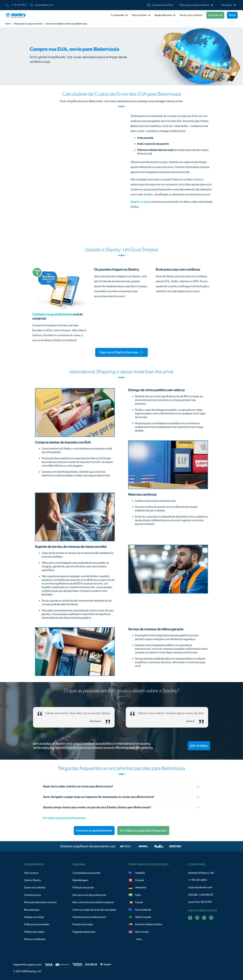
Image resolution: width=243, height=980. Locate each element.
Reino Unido (142, 932)
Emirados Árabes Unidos (149, 924)
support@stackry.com (44, 5)
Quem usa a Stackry (35, 887)
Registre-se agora (140, 202)
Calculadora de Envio (163, 5)
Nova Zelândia (143, 910)
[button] (194, 5)
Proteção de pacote (83, 887)
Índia (138, 895)
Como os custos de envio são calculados (94, 910)
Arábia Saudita (143, 917)
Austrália (140, 873)
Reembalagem (80, 880)
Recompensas (32, 910)
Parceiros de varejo (83, 924)
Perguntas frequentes (84, 932)
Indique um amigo (34, 917)
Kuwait (139, 902)
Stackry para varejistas (191, 15)
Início (8, 24)
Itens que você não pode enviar (89, 895)
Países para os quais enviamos (28, 24)
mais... (140, 939)
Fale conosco (31, 873)
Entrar (232, 15)
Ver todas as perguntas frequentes (64, 818)
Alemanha (141, 887)
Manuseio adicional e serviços (40, 902)
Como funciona (32, 895)
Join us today (199, 746)
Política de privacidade (37, 924)
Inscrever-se (215, 15)
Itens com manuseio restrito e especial (93, 902)
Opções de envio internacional (89, 917)
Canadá (139, 880)
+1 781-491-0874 (197, 880)
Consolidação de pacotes (86, 873)
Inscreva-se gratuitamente (94, 831)
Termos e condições (35, 939)
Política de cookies (34, 932)
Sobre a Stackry (33, 880)
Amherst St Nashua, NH (201, 873)
